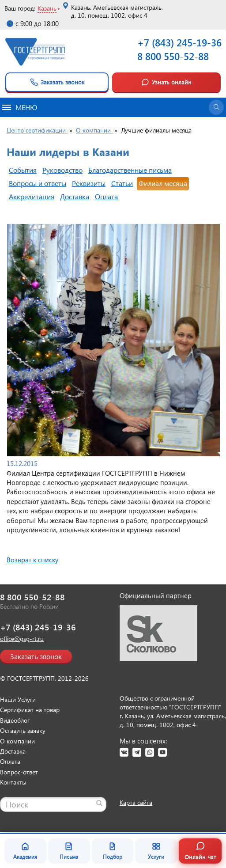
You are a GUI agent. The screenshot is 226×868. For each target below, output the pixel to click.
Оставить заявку (23, 730)
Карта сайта (136, 802)
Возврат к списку (32, 560)
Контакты (13, 782)
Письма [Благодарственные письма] (69, 851)
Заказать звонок (57, 82)
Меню (20, 107)
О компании (17, 741)
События (23, 170)
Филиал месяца (163, 183)
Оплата (106, 196)
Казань (47, 8)
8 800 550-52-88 (173, 56)
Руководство (62, 170)
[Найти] (99, 803)
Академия (25, 851)
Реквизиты (89, 183)
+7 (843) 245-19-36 (179, 42)
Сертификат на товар (30, 710)
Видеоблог (15, 720)
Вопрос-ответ (19, 772)
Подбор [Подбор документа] (113, 851)
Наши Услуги (18, 699)
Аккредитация (32, 196)
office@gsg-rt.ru (22, 639)
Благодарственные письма (130, 170)
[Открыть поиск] (216, 107)
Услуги (156, 851)
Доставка (75, 196)
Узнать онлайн (166, 82)
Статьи (122, 183)
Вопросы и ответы (38, 183)
